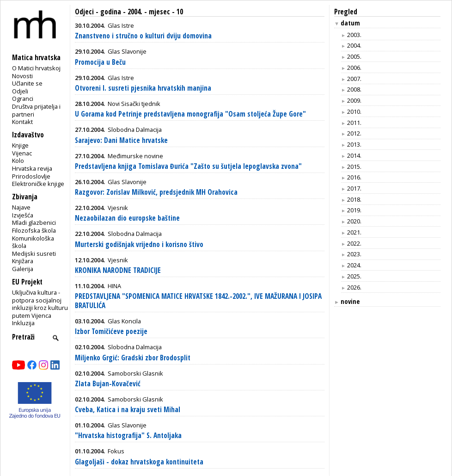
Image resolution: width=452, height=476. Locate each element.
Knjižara (23, 261)
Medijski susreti (34, 253)
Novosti (22, 76)
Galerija (23, 269)
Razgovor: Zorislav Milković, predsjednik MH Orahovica (156, 192)
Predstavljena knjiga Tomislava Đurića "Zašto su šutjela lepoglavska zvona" (188, 166)
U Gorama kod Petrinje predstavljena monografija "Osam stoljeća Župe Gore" (190, 114)
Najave (21, 207)
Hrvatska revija (32, 168)
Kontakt (22, 122)
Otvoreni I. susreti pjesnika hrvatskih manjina (143, 88)
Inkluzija (23, 323)
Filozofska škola (34, 230)
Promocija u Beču (100, 62)
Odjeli (20, 91)
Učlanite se (27, 83)
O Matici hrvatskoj (36, 68)
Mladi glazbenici (34, 223)
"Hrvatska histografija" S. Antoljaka (128, 436)
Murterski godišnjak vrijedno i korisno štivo (139, 244)
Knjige (20, 145)
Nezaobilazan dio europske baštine (127, 218)
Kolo (18, 161)
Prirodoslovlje (31, 176)
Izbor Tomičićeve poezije (111, 331)
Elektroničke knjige (38, 184)
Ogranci (23, 99)
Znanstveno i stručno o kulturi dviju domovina (143, 36)
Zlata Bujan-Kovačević (108, 384)
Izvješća (23, 215)
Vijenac (22, 153)
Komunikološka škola (33, 242)
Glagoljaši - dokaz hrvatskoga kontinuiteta (139, 462)
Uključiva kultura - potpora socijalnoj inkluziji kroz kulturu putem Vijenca (40, 304)
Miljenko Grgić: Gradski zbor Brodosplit (133, 358)
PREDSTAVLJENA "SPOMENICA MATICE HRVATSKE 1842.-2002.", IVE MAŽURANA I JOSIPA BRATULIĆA (198, 301)
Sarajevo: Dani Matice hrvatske (121, 140)
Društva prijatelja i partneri (36, 110)
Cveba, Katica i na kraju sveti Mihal (128, 410)
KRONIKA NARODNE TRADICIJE (118, 270)
